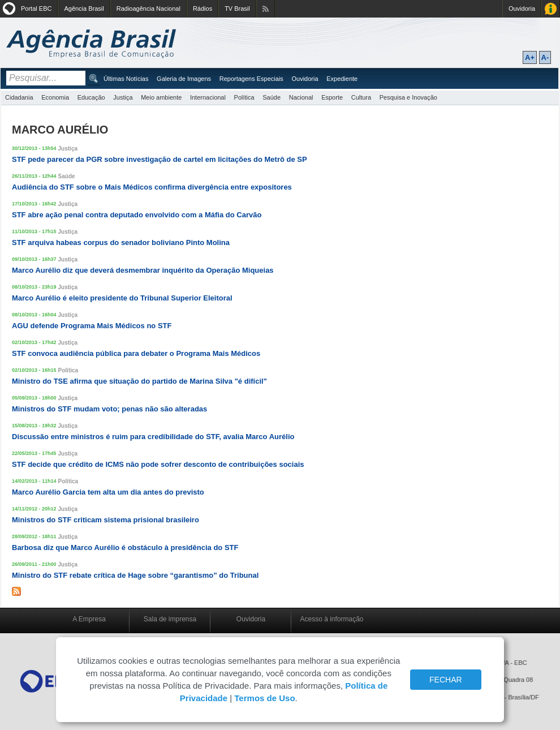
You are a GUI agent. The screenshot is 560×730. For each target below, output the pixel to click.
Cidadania (19, 97)
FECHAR (446, 680)
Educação (91, 97)
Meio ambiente (161, 97)
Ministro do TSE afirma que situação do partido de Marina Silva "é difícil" (139, 381)
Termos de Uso (264, 698)
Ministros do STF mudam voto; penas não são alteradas (109, 409)
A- (545, 57)
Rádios (203, 8)
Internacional (208, 97)
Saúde (272, 97)
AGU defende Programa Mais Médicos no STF (92, 326)
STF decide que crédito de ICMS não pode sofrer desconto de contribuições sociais (158, 464)
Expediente (342, 79)
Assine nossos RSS (266, 9)
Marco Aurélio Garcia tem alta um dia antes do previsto (108, 492)
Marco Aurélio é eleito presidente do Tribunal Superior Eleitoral (122, 298)
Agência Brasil (84, 8)
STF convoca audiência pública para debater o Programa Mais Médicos (136, 353)
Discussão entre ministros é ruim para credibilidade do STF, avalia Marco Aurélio (153, 437)
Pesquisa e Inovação (408, 97)
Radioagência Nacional (148, 8)
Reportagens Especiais (251, 79)
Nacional (301, 97)
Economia (55, 97)
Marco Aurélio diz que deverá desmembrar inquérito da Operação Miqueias (143, 270)
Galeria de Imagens (184, 79)
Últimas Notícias (126, 79)
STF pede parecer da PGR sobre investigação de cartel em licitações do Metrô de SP (160, 159)
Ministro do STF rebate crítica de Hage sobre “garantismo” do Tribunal (135, 575)
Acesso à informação (331, 619)
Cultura (361, 97)
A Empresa (89, 619)
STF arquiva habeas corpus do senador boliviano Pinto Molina (121, 242)
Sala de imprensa (170, 619)
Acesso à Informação (551, 9)
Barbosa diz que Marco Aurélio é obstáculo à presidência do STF (125, 547)
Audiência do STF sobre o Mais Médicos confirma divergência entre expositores (152, 187)
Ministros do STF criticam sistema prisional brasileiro (105, 520)
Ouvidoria (522, 8)
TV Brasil (237, 8)
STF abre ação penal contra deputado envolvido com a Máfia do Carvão (137, 215)
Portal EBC (36, 8)
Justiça (123, 97)
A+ (530, 57)
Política (244, 97)
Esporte (332, 97)
